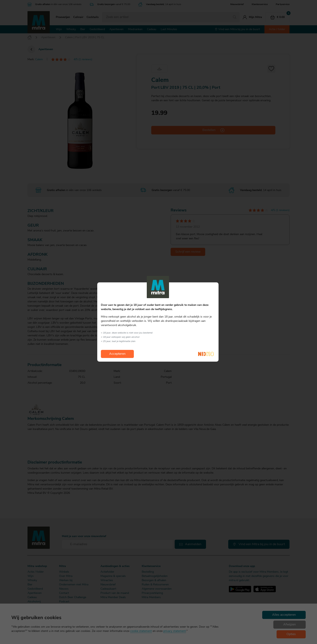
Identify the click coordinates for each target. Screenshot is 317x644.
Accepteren (117, 354)
